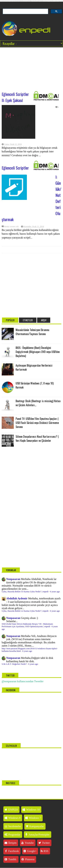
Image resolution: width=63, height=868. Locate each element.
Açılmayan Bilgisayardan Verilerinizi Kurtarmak (34, 367)
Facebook (12, 851)
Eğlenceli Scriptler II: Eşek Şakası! (15, 97)
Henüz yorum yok (11, 227)
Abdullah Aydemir (17, 598)
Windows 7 (33, 818)
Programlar (12, 835)
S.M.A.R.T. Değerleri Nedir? (14, 664)
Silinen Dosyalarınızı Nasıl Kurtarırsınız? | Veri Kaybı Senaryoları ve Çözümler (37, 439)
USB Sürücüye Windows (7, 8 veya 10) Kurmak (35, 385)
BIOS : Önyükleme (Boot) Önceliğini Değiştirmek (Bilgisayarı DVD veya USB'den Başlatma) (38, 352)
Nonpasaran (13, 579)
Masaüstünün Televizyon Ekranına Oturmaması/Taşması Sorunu (32, 332)
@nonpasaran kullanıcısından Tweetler (23, 681)
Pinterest (28, 859)
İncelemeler (13, 826)
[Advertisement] (32, 68)
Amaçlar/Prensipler (37, 835)
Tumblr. (10, 859)
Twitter (44, 843)
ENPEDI (11, 810)
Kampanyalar (35, 826)
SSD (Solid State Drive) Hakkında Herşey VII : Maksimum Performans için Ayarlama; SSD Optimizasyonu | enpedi (27, 625)
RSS (44, 851)
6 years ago (55, 592)
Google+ (30, 851)
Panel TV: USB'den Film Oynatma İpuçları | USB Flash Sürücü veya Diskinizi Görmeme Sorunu (37, 423)
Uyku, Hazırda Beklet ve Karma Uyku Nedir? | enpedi (25, 592)
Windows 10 (31, 810)
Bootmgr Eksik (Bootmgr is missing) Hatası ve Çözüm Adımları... (38, 403)
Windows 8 (12, 818)
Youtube (27, 843)
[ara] (25, 11)
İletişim (10, 843)
